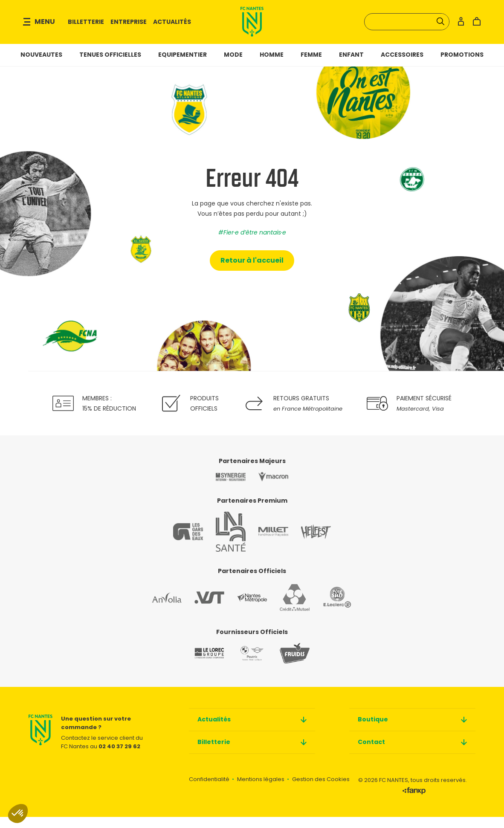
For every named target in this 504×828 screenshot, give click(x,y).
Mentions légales (261, 790)
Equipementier (182, 65)
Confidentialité (209, 790)
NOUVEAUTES (41, 65)
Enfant (351, 65)
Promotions (462, 65)
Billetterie (95, 27)
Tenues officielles (110, 65)
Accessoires (402, 65)
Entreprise (138, 27)
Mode (233, 65)
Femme (311, 65)
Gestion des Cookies (321, 790)
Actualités (181, 27)
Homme (272, 65)
